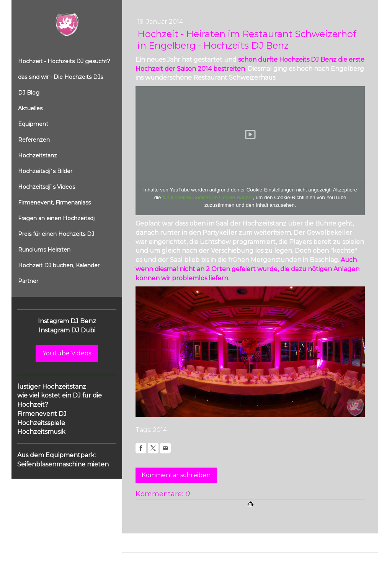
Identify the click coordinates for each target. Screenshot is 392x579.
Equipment (33, 124)
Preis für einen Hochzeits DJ (56, 234)
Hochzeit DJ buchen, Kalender (59, 265)
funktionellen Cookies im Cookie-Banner (207, 197)
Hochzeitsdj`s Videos (47, 187)
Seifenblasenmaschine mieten (63, 464)
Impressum (136, 560)
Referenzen (34, 140)
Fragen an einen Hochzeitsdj (56, 218)
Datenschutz (169, 560)
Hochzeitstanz (38, 155)
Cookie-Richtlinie (209, 560)
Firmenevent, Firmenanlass (54, 203)
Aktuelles (30, 108)
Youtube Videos (67, 353)
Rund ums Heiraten (44, 250)
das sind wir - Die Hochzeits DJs (60, 77)
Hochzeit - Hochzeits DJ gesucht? (64, 61)
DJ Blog (29, 93)
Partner (28, 281)
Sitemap (244, 560)
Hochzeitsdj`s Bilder (45, 171)
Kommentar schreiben (176, 475)
